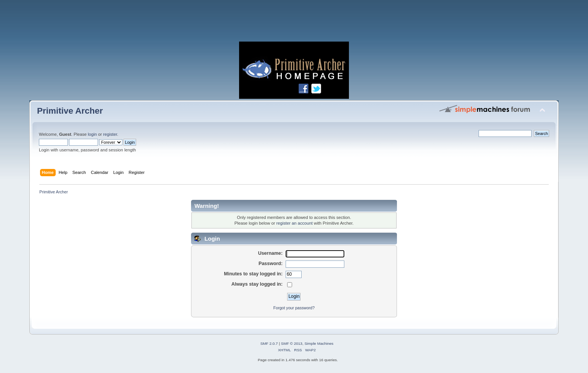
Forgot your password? (294, 308)
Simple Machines (319, 343)
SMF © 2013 (292, 343)
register (110, 134)
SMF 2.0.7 (269, 343)
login (92, 134)
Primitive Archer (70, 111)
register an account (295, 223)
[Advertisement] (294, 23)
